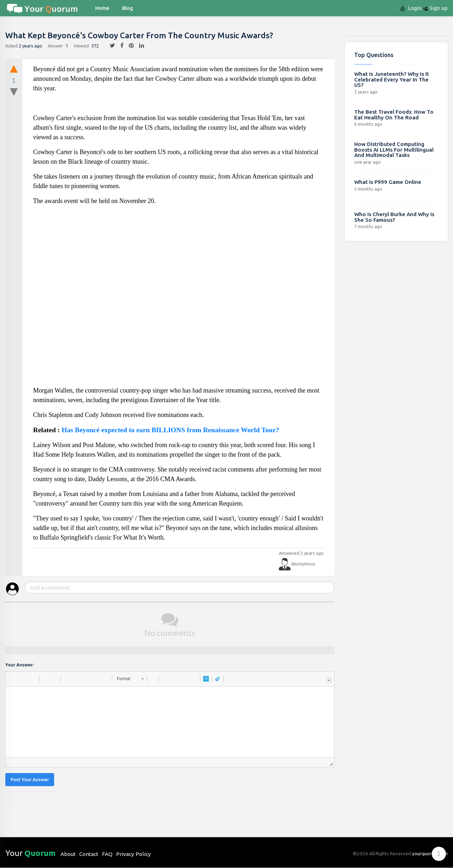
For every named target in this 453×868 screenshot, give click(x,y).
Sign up (435, 8)
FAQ (107, 854)
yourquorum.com (430, 853)
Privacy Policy (133, 854)
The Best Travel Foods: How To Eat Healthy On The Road (394, 115)
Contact (89, 854)
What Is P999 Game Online (388, 182)
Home (102, 8)
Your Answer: (19, 665)
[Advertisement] (179, 298)
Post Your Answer (30, 780)
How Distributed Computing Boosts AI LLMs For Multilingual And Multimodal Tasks (394, 150)
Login (411, 8)
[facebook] (119, 46)
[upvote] (14, 69)
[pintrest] (129, 46)
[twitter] (110, 46)
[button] (13, 679)
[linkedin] (139, 46)
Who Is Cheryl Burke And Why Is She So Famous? (394, 217)
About (68, 854)
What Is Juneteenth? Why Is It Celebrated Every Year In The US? (392, 79)
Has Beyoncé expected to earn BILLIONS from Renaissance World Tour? (170, 430)
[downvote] (14, 92)
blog (128, 8)
